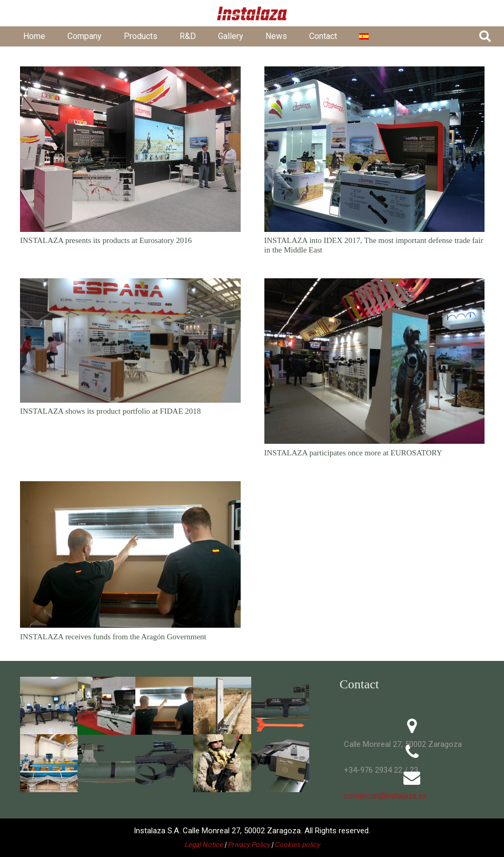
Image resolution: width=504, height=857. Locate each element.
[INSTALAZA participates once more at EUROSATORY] (374, 361)
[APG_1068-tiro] (49, 706)
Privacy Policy (249, 845)
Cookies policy (297, 845)
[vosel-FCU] (280, 763)
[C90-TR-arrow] (280, 706)
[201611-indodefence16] (106, 706)
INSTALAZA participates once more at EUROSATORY (353, 452)
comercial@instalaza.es (383, 796)
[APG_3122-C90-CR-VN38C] (106, 763)
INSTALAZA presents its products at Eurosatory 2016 (106, 240)
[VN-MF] (164, 763)
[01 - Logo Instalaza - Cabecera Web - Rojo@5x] (252, 13)
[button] (485, 36)
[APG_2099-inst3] (49, 763)
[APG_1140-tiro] (222, 706)
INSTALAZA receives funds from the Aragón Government (113, 636)
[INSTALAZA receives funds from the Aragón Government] (130, 554)
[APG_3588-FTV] (222, 763)
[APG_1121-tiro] (164, 706)
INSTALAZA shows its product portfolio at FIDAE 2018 (110, 411)
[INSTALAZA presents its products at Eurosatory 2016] (130, 149)
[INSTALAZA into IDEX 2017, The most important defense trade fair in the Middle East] (374, 149)
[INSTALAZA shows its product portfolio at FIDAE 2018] (130, 340)
